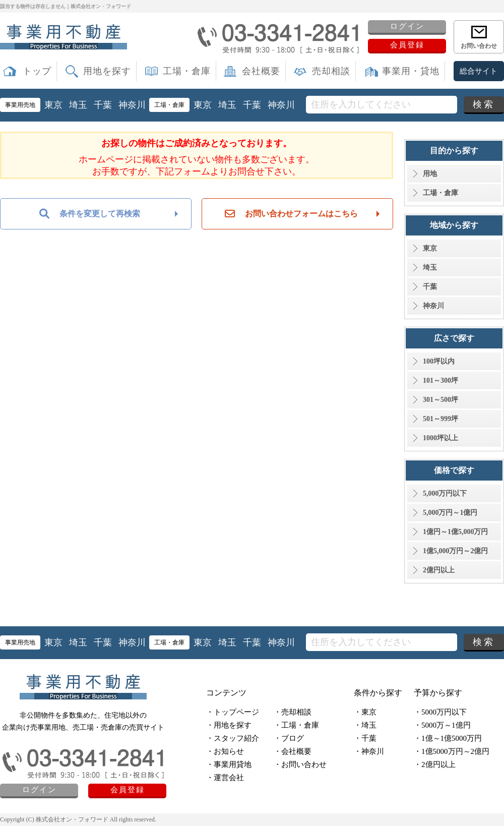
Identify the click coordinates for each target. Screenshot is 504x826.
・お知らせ (225, 751)
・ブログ (289, 738)
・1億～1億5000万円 (448, 738)
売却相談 (331, 71)
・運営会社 (225, 778)
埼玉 (78, 105)
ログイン (407, 26)
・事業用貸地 (229, 764)
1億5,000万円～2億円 (456, 551)
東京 (53, 105)
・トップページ (233, 712)
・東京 (365, 712)
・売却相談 (293, 712)
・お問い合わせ (300, 764)
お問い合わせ (479, 46)
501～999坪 (440, 419)
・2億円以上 (435, 764)
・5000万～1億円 (442, 725)
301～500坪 (440, 400)
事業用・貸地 (411, 71)
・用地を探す (229, 725)
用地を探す (107, 71)
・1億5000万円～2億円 (452, 751)
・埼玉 (365, 725)
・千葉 (365, 738)
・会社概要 (293, 751)
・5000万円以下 (440, 712)
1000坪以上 (440, 438)
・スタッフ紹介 (233, 738)
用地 (430, 174)
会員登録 (407, 45)
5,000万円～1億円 (450, 513)
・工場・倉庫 (296, 725)
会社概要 (261, 71)
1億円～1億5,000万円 (456, 532)
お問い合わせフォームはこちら (291, 214)
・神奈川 (369, 751)
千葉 (103, 105)
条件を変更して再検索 (90, 214)
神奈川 (132, 105)
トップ (37, 71)
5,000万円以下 (445, 493)
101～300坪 (440, 380)
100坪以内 (439, 361)
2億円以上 (439, 570)
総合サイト (479, 71)
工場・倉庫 (187, 71)
